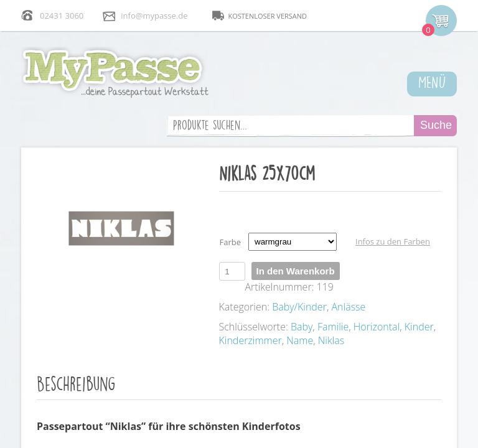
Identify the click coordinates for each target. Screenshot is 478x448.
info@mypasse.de (154, 16)
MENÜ (432, 82)
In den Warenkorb (296, 271)
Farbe (231, 242)
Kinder (419, 327)
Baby (302, 327)
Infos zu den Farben (393, 241)
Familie (333, 327)
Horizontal (377, 327)
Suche (436, 125)
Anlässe (348, 307)
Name (300, 340)
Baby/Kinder (299, 307)
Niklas (331, 340)
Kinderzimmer (251, 340)
